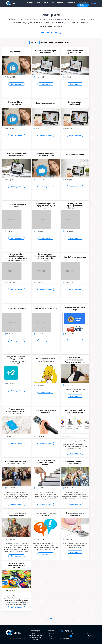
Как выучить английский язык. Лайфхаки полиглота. (75, 360)
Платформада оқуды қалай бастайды (75, 52)
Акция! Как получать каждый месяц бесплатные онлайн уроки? (17, 360)
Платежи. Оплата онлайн (36, 638)
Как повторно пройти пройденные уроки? (75, 411)
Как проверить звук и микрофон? (46, 411)
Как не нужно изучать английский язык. (46, 360)
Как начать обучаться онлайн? (46, 514)
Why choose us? (17, 52)
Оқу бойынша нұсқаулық (75, 257)
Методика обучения (75, 154)
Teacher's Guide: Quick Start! (17, 206)
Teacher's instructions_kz (17, 308)
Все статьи (34, 42)
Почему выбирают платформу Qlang (46, 154)
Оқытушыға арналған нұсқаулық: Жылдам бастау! (46, 206)
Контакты (71, 2)
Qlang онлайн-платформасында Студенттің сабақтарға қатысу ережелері (17, 257)
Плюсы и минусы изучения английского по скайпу (17, 411)
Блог (38, 2)
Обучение (59, 42)
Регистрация (83, 2)
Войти (83, 5)
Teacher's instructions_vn (46, 308)
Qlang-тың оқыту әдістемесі (75, 103)
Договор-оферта (36, 631)
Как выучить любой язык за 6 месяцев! (75, 463)
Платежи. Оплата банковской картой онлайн (17, 565)
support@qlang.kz (67, 638)
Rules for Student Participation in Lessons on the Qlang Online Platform (46, 257)
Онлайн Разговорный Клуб (75, 308)
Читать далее (17, 84)
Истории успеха (47, 42)
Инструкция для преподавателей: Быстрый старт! (75, 206)
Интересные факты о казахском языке (17, 514)
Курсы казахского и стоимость (75, 514)
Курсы (45, 2)
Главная (30, 2)
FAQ (52, 2)
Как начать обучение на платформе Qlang (17, 154)
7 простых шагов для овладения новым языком (46, 462)
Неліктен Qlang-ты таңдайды (17, 103)
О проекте (61, 2)
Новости (68, 42)
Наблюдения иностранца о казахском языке (17, 463)
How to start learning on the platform (46, 52)
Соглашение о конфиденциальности (37, 634)
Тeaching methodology (46, 103)
